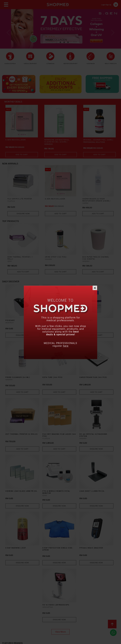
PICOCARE (23, 317)
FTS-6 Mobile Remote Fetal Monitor (58, 462)
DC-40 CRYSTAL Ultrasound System (87, 414)
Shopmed (90, 641)
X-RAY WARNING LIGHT (30, 508)
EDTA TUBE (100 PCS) (57, 365)
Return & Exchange (74, 614)
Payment (42, 614)
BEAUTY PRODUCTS (111, 65)
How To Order (27, 614)
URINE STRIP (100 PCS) (57, 263)
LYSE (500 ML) (83, 317)
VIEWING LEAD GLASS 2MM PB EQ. (29, 462)
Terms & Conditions (32, 619)
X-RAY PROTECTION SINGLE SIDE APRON (57, 510)
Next (112, 35)
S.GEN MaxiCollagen (17, 144)
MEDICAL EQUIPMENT (30, 65)
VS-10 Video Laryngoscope (55, 558)
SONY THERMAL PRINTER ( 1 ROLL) (22, 264)
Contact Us (12, 619)
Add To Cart (22, 158)
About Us (11, 614)
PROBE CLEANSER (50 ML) (29, 366)
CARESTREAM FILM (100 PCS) (85, 366)
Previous (9, 35)
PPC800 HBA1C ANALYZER (83, 510)
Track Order (95, 614)
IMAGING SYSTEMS (10, 65)
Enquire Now (23, 217)
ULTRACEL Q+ (53, 317)
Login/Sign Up (104, 4)
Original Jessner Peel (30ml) (96, 145)
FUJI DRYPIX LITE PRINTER (22, 203)
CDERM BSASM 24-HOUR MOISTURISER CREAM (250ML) (95, 206)
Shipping (55, 614)
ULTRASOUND (51, 64)
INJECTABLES (91, 64)
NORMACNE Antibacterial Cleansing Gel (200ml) (59, 145)
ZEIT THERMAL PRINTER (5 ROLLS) (28, 414)
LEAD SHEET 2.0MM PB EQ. (87, 462)
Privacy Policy (54, 619)
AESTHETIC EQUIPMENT (70, 65)
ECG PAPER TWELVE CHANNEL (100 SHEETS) (98, 264)
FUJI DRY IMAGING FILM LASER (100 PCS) (58, 414)
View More (61, 583)
